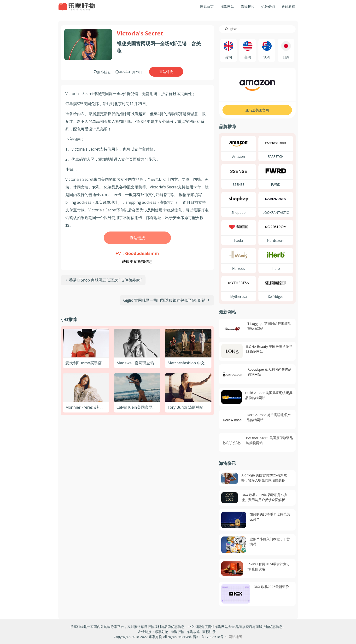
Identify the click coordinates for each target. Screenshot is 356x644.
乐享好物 (162, 632)
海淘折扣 (248, 7)
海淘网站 (227, 7)
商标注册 (209, 632)
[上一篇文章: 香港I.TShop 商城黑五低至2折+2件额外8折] (103, 280)
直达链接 (166, 72)
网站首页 (207, 7)
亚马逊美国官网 (257, 110)
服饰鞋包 (104, 72)
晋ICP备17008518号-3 (210, 637)
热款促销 (268, 7)
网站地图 (235, 637)
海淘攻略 (193, 632)
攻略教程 (288, 7)
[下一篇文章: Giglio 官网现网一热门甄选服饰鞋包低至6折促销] (167, 300)
